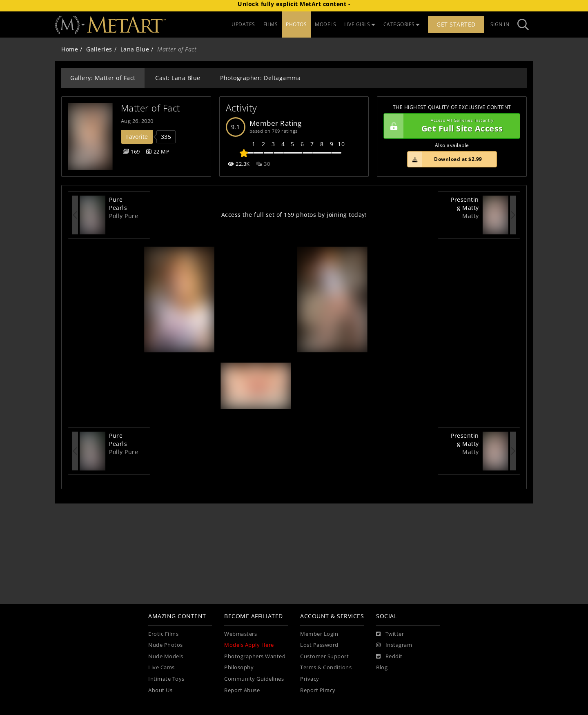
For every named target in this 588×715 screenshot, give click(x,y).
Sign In (500, 24)
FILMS (271, 24)
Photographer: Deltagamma (260, 78)
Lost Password (319, 645)
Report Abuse (242, 690)
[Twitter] (390, 634)
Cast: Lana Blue (178, 78)
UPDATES (243, 24)
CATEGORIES (402, 24)
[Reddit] (389, 657)
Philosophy (239, 667)
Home (70, 49)
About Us (160, 690)
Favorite (137, 137)
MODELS (325, 24)
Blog (382, 667)
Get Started (456, 24)
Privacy (310, 679)
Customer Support (324, 656)
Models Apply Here (249, 645)
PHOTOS (296, 24)
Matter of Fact (150, 108)
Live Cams (161, 667)
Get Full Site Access (450, 126)
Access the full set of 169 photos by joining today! (294, 215)
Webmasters (241, 634)
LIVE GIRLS (360, 24)
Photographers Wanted (255, 656)
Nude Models (166, 656)
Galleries (99, 49)
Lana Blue (135, 49)
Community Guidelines (254, 679)
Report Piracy (318, 690)
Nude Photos (166, 645)
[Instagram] (394, 645)
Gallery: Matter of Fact (103, 78)
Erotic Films (163, 634)
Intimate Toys (166, 679)
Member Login (319, 634)
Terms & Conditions (326, 667)
